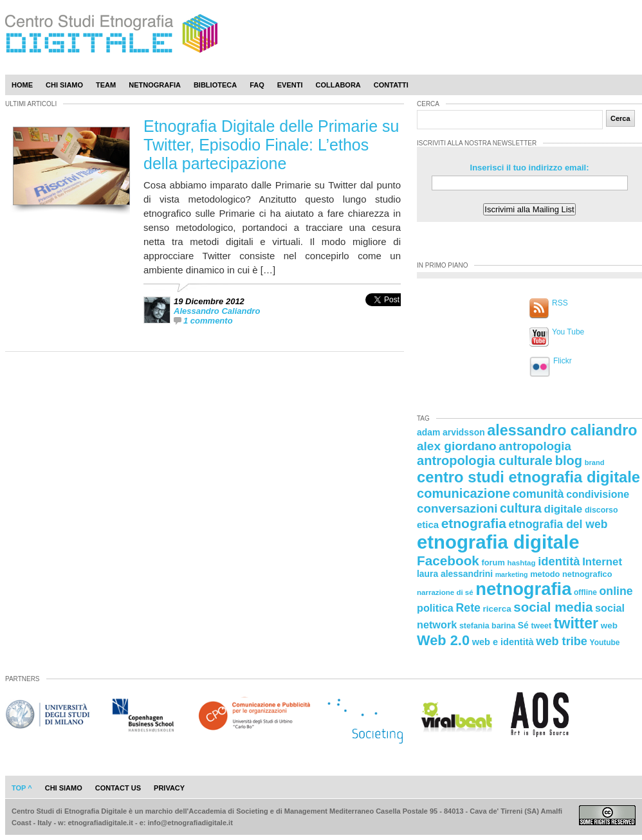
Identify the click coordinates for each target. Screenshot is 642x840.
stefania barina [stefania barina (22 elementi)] (487, 626)
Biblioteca (215, 85)
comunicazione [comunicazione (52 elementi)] (463, 493)
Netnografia (155, 85)
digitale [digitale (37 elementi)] (563, 509)
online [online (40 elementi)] (616, 591)
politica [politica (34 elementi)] (435, 608)
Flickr (563, 361)
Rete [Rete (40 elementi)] (468, 608)
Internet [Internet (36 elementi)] (602, 562)
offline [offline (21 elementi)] (585, 592)
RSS (560, 303)
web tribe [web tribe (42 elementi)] (562, 641)
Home (22, 85)
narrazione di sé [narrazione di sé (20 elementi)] (445, 592)
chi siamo (64, 788)
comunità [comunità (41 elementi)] (538, 494)
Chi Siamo (64, 85)
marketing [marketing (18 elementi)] (512, 574)
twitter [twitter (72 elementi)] (576, 623)
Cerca (620, 118)
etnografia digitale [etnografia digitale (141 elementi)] (498, 542)
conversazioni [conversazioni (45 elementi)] (457, 508)
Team (106, 85)
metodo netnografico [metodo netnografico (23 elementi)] (571, 574)
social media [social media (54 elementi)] (553, 607)
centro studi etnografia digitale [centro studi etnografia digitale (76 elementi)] (528, 477)
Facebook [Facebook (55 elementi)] (448, 561)
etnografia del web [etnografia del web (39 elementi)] (558, 524)
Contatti (391, 85)
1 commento (208, 321)
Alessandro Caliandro (217, 311)
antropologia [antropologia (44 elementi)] (535, 446)
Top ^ (22, 788)
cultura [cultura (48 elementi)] (521, 508)
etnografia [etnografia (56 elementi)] (474, 523)
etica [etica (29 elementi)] (428, 525)
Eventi (290, 85)
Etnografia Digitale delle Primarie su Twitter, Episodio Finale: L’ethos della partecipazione (271, 145)
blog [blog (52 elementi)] (569, 461)
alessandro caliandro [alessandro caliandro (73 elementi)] (562, 430)
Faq (257, 85)
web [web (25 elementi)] (609, 625)
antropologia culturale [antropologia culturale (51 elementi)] (485, 461)
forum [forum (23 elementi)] (493, 562)
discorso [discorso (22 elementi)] (601, 510)
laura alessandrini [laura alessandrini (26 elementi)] (455, 574)
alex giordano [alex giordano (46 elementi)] (457, 446)
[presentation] (383, 314)
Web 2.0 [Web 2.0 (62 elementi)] (443, 640)
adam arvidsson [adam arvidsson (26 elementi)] (451, 432)
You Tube (568, 332)
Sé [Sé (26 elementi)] (523, 625)
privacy (169, 788)
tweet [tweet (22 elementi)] (541, 626)
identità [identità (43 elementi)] (559, 561)
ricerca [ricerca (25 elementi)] (497, 609)
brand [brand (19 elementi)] (595, 462)
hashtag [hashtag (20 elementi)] (521, 563)
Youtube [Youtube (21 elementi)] (605, 643)
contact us (118, 788)
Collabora (338, 85)
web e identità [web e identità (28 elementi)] (503, 642)
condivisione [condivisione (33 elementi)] (598, 494)
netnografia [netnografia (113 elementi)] (523, 589)
